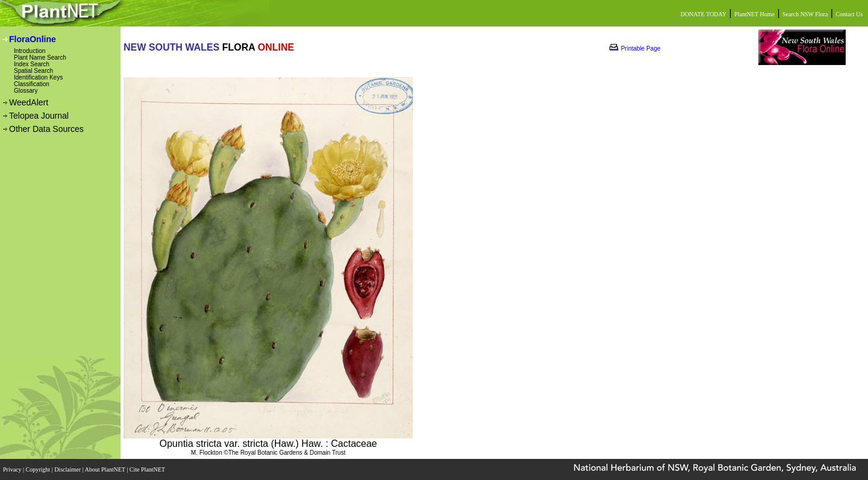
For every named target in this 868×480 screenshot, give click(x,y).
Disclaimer (68, 469)
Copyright (39, 469)
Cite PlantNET (148, 469)
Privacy (13, 469)
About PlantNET (105, 469)
